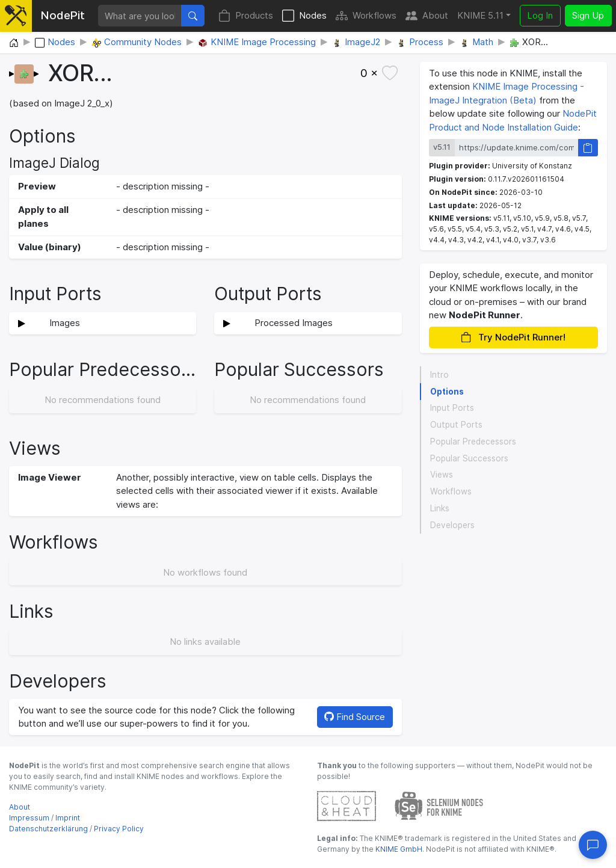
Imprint (68, 818)
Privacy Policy (119, 829)
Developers (452, 525)
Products (246, 16)
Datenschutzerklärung (48, 829)
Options (447, 392)
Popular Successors (469, 458)
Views (442, 475)
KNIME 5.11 (480, 15)
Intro (439, 375)
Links (440, 508)
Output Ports (456, 425)
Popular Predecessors (473, 442)
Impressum (29, 818)
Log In (540, 15)
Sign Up (588, 15)
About (427, 16)
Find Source (355, 717)
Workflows (366, 16)
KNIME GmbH (398, 849)
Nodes (304, 16)
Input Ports (452, 408)
